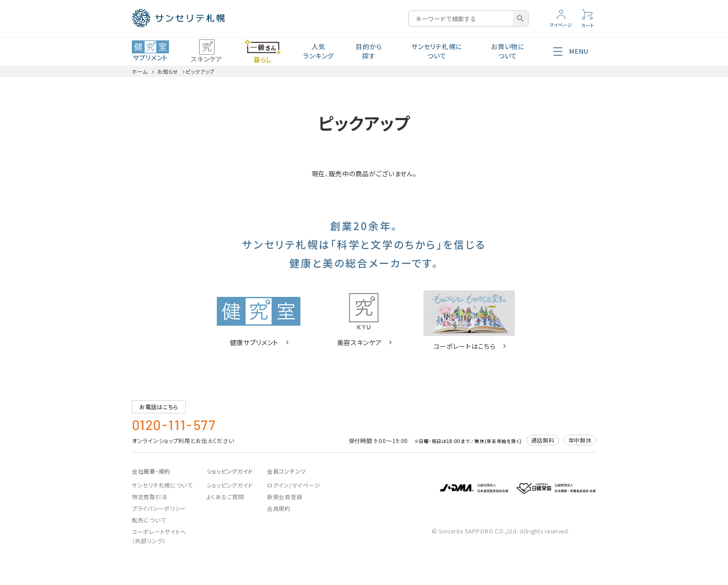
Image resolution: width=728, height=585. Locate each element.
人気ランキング (318, 51)
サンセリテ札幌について (437, 51)
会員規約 (279, 508)
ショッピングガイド (230, 485)
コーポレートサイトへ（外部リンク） (159, 536)
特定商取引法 (149, 497)
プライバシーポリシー (159, 508)
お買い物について (508, 51)
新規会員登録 (285, 497)
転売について (149, 520)
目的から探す (369, 51)
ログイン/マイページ (294, 485)
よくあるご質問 (225, 497)
